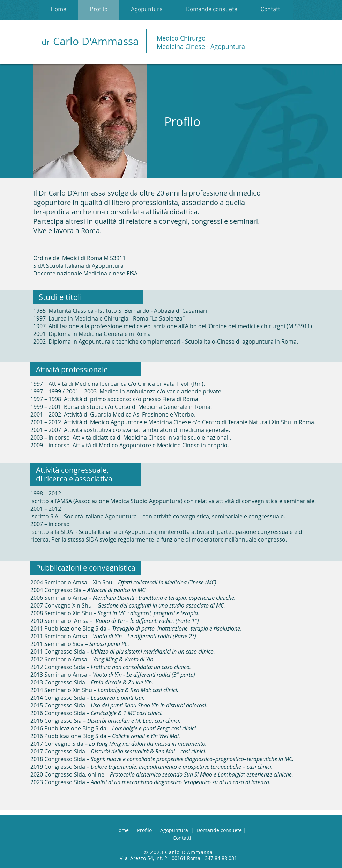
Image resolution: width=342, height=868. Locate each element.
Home (123, 830)
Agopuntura (176, 830)
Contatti (182, 838)
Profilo (146, 830)
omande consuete (220, 830)
